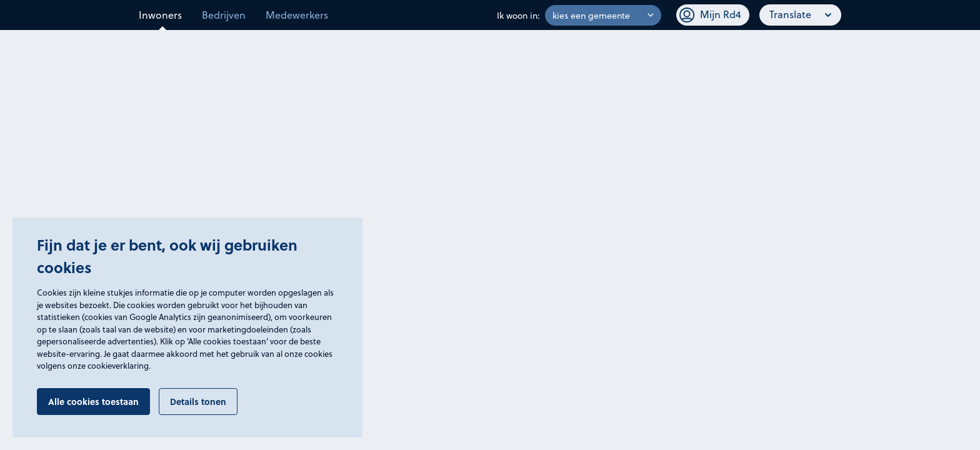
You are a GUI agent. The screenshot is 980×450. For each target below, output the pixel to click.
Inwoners (160, 15)
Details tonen (198, 402)
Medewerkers (297, 15)
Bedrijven (224, 15)
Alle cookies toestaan (93, 402)
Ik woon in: (518, 15)
